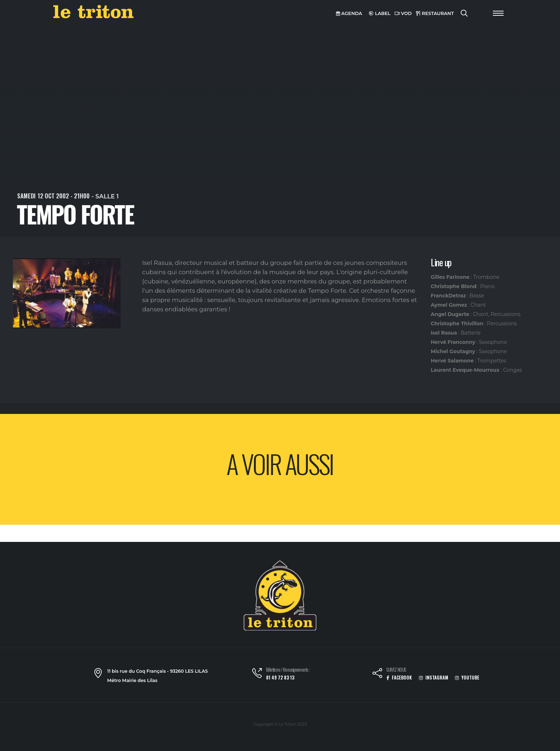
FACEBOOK (399, 678)
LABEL (380, 13)
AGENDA (349, 13)
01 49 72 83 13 (280, 678)
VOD (403, 13)
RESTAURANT (435, 13)
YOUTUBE (467, 678)
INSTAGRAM (434, 678)
